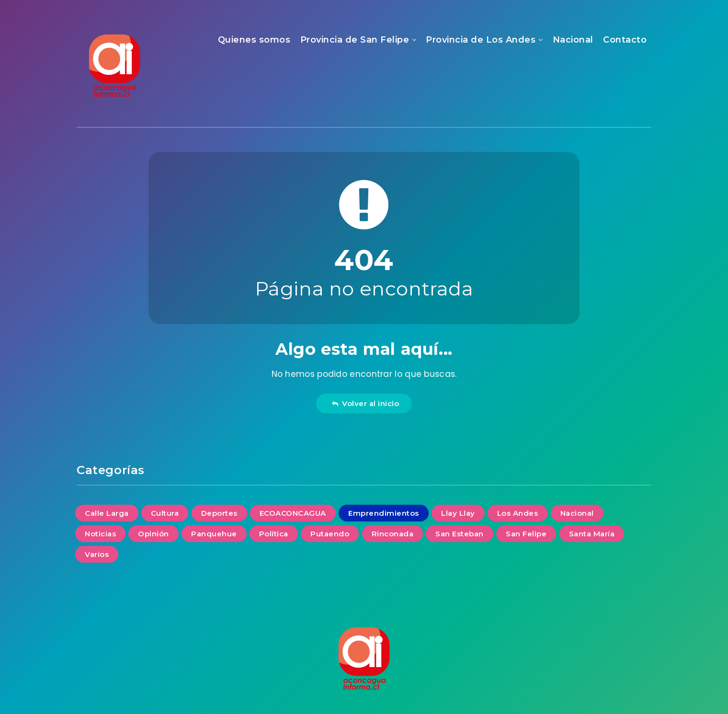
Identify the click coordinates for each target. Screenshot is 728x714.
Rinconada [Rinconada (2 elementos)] (393, 534)
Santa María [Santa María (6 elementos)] (592, 534)
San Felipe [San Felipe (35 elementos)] (526, 534)
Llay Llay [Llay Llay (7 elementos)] (458, 513)
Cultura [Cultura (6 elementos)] (165, 513)
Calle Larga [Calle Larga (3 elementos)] (107, 513)
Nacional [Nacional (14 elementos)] (577, 513)
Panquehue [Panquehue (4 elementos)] (214, 534)
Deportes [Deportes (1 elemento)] (219, 513)
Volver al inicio (365, 403)
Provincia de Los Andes (481, 40)
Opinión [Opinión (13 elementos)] (154, 534)
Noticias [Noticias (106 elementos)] (100, 534)
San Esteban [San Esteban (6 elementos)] (460, 534)
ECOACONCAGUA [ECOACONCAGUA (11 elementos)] (293, 513)
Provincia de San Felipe (355, 40)
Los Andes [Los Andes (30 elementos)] (518, 513)
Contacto (625, 40)
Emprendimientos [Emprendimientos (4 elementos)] (384, 513)
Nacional (573, 40)
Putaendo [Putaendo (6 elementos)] (330, 534)
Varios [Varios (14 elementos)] (97, 554)
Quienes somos (254, 40)
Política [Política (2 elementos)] (274, 534)
